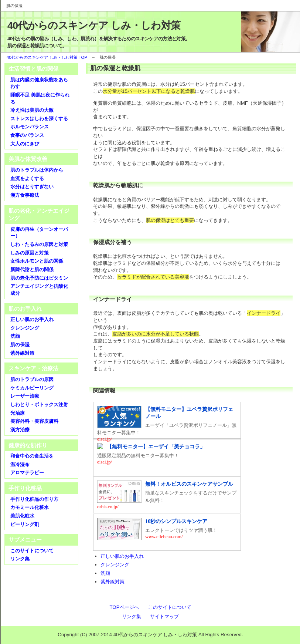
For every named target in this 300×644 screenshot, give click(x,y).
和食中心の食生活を (32, 456)
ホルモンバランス (30, 127)
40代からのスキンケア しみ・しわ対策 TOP (47, 57)
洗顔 (105, 573)
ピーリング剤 (25, 524)
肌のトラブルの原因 (32, 379)
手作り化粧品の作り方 (34, 499)
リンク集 (20, 559)
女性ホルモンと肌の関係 (37, 261)
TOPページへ (124, 607)
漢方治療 (20, 430)
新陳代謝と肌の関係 (32, 269)
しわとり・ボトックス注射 (39, 404)
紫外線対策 (112, 582)
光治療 (18, 413)
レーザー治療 (25, 396)
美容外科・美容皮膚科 (34, 421)
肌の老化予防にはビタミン (39, 278)
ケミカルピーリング (32, 388)
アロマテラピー (27, 473)
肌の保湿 (20, 345)
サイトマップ (164, 616)
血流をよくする (27, 178)
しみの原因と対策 (30, 253)
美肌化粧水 (22, 516)
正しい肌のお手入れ (122, 556)
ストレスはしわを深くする (39, 119)
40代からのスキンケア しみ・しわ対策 (94, 26)
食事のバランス (27, 135)
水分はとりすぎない (32, 187)
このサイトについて (32, 551)
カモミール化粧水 (30, 507)
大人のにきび (25, 144)
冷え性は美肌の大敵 (32, 110)
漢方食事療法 (25, 195)
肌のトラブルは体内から (37, 170)
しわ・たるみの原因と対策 (39, 244)
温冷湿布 (20, 464)
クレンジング (115, 565)
